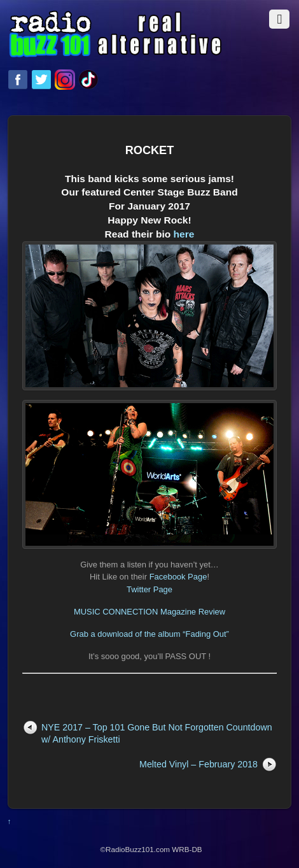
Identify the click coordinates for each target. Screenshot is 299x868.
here (149, 389)
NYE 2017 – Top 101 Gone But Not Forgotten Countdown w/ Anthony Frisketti (157, 733)
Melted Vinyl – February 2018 (198, 764)
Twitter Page (149, 589)
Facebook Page (178, 577)
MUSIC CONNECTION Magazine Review (149, 612)
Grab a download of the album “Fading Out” (149, 634)
